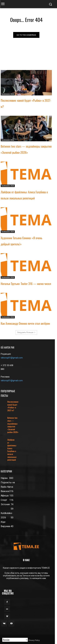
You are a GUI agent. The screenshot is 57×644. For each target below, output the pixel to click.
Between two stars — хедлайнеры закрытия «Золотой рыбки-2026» (13, 425)
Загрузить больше (26, 332)
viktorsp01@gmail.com (12, 358)
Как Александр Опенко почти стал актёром (25, 323)
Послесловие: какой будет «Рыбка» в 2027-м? (13, 406)
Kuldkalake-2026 (8, 94)
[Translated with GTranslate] (15, 640)
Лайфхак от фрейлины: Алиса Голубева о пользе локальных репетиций (12, 450)
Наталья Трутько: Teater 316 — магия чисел (26, 284)
